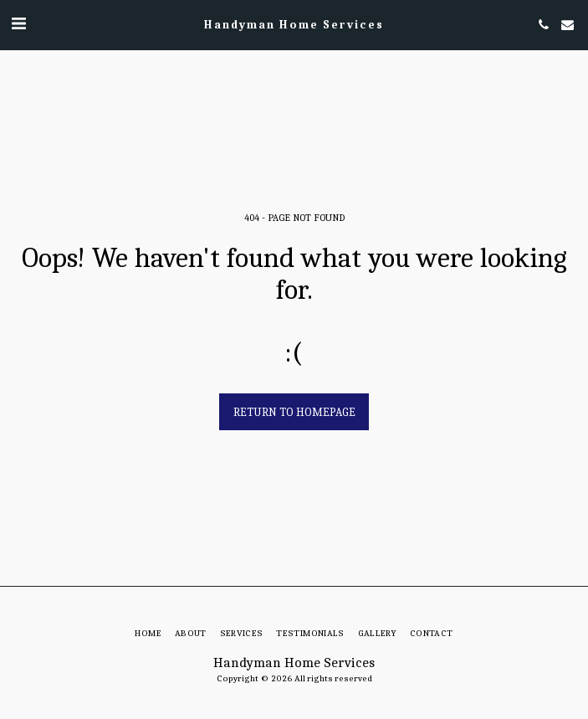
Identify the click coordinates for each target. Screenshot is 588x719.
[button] (18, 24)
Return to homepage (294, 412)
